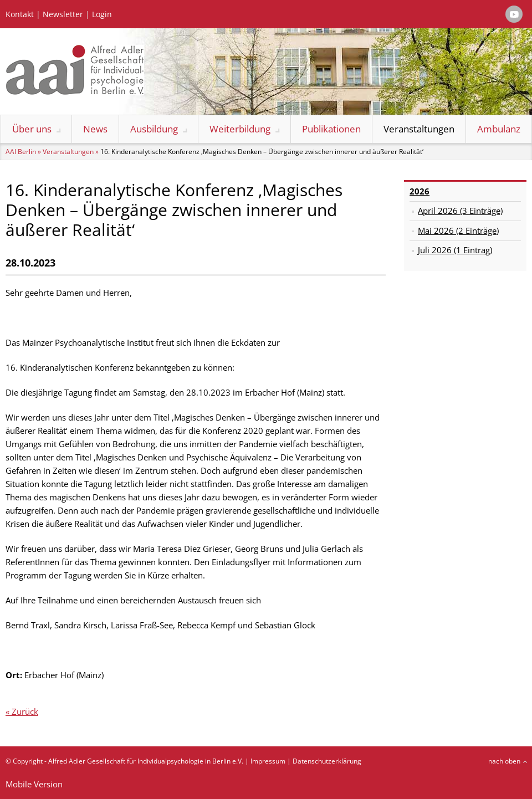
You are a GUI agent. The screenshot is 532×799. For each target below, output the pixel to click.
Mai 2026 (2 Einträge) (458, 231)
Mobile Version (34, 784)
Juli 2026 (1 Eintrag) (455, 250)
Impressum (268, 761)
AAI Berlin (21, 152)
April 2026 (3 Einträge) (460, 211)
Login (102, 14)
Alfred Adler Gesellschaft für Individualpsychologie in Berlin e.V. (146, 761)
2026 (420, 191)
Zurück (25, 711)
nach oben (504, 761)
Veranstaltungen (419, 129)
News (95, 129)
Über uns (32, 129)
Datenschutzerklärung (327, 761)
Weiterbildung (240, 129)
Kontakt (20, 14)
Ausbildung (154, 129)
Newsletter (63, 14)
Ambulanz (499, 129)
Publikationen (331, 129)
